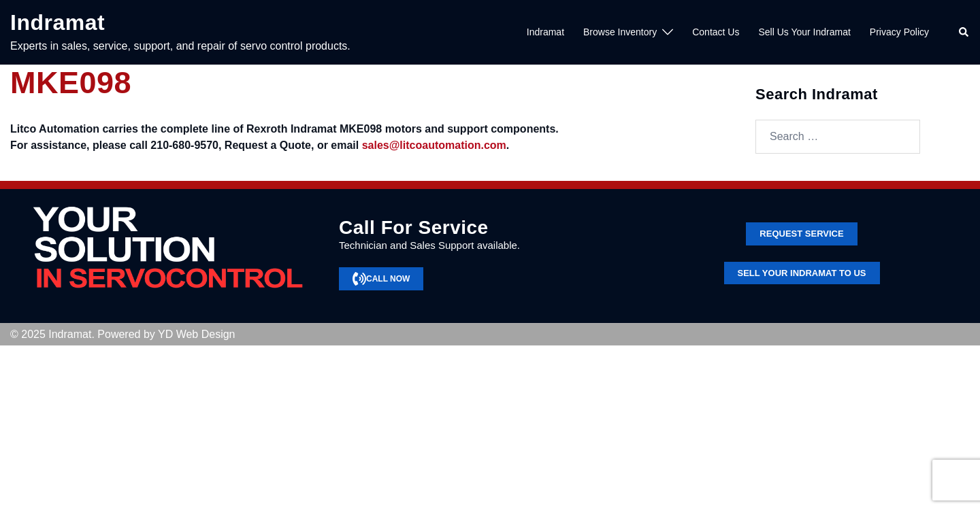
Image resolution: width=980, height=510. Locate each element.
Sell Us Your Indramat (804, 32)
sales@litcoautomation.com (434, 145)
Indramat (58, 22)
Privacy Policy (899, 32)
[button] (964, 33)
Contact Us (716, 32)
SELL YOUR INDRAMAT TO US (802, 273)
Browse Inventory (620, 32)
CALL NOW (381, 279)
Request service (801, 234)
